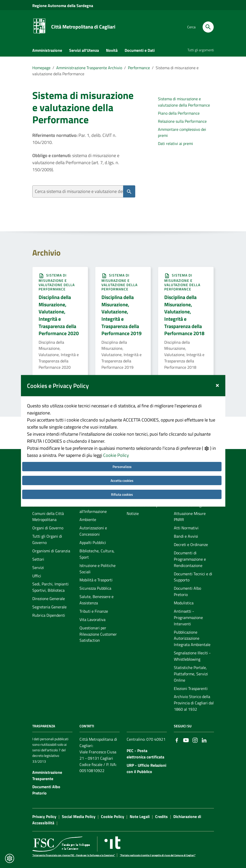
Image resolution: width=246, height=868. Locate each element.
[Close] (217, 368)
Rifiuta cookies (122, 478)
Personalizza (122, 450)
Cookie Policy (116, 439)
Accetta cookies (122, 464)
